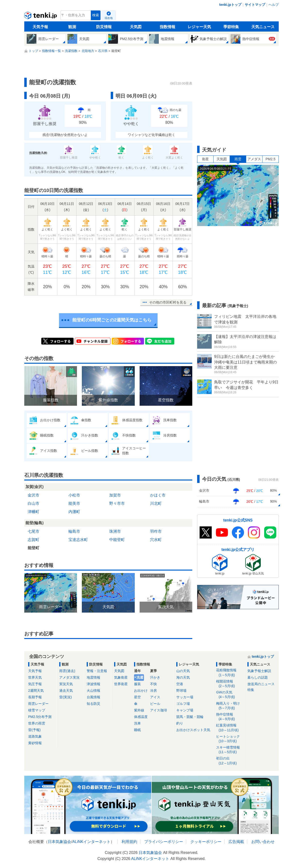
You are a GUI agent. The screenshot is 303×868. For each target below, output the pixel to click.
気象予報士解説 (259, 671)
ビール (155, 704)
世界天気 (35, 677)
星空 (137, 697)
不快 (153, 684)
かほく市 (158, 495)
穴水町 (156, 540)
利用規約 (129, 842)
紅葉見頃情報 (230, 728)
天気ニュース (263, 27)
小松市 (74, 495)
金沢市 (34, 495)
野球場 (181, 691)
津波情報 (93, 684)
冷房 (153, 691)
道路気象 (35, 736)
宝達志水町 (78, 540)
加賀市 (115, 495)
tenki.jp (41, 17)
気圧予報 (35, 684)
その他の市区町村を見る (168, 302)
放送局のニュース (261, 684)
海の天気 (183, 677)
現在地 (109, 18)
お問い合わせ (263, 842)
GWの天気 (230, 695)
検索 (96, 15)
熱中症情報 (230, 717)
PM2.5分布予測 (40, 717)
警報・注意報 (97, 671)
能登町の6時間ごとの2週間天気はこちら (112, 320)
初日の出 (230, 761)
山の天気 (183, 671)
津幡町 (34, 512)
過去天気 (66, 691)
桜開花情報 (230, 684)
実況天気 (66, 684)
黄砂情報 (35, 743)
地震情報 (93, 677)
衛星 (205, 159)
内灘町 (74, 512)
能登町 (34, 548)
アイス (155, 697)
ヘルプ (274, 5)
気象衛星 (121, 677)
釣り (180, 723)
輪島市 (74, 531)
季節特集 (231, 27)
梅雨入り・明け (230, 706)
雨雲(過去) (67, 671)
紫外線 (139, 710)
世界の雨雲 (37, 723)
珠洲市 (115, 531)
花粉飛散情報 (230, 673)
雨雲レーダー (38, 704)
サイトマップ (255, 5)
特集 (251, 690)
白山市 (34, 503)
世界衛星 (121, 684)
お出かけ (141, 691)
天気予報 (40, 27)
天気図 (136, 27)
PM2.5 (270, 159)
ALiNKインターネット (91, 842)
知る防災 (93, 704)
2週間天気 (36, 691)
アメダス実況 (69, 677)
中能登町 (117, 540)
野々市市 (117, 503)
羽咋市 (156, 531)
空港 (180, 684)
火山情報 (93, 691)
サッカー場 (185, 697)
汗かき (155, 677)
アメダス (254, 159)
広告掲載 (236, 842)
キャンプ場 (185, 710)
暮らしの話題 (258, 677)
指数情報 (168, 27)
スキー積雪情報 (230, 750)
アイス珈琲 (159, 710)
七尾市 (34, 531)
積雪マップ (37, 710)
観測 (72, 27)
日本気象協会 (59, 842)
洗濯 (140, 677)
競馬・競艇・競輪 (190, 717)
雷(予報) (34, 730)
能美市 (74, 503)
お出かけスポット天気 (193, 730)
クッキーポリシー (206, 842)
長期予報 (35, 697)
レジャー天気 (199, 27)
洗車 (137, 723)
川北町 (156, 503)
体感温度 (141, 717)
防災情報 (104, 27)
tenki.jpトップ (230, 5)
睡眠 (137, 730)
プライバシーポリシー (164, 842)
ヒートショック (230, 739)
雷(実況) (65, 697)
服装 (137, 684)
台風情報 (93, 697)
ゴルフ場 (183, 704)
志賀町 (34, 540)
